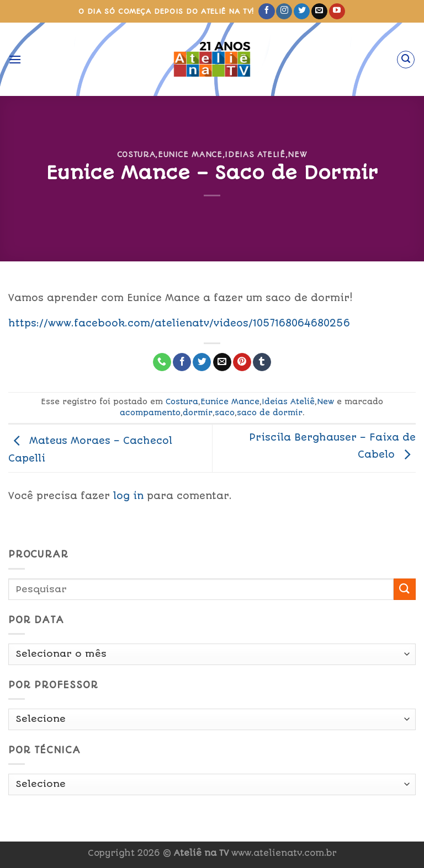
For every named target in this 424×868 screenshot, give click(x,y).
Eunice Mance (190, 154)
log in (128, 496)
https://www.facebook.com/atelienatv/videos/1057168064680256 (179, 323)
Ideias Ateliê (255, 154)
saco (225, 412)
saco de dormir (270, 412)
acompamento (150, 412)
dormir (198, 412)
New (297, 154)
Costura (136, 154)
